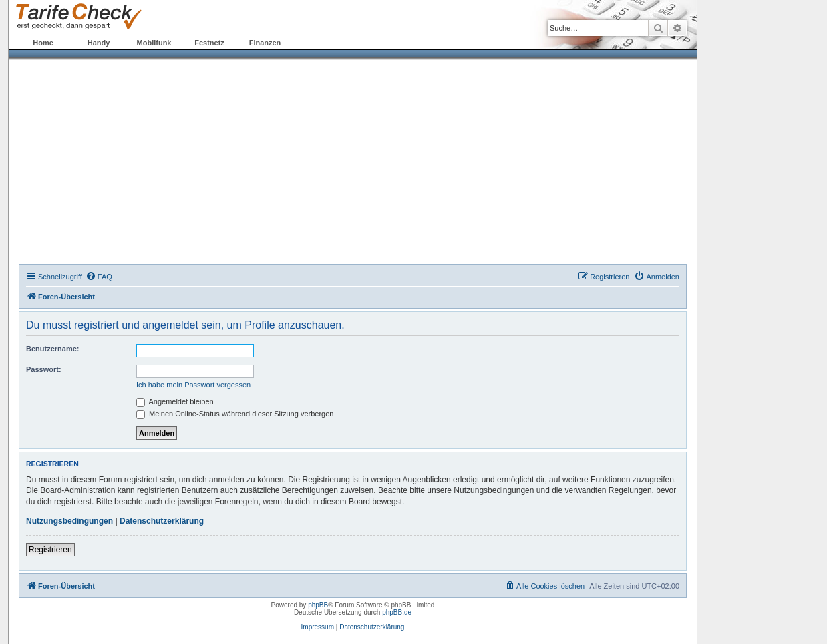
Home (43, 43)
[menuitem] (99, 277)
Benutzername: (52, 349)
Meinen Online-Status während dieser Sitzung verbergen (235, 414)
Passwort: (44, 369)
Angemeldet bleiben (175, 401)
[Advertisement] (353, 164)
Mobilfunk (154, 43)
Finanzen (265, 43)
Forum (320, 43)
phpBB (318, 605)
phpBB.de (397, 612)
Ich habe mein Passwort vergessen (193, 385)
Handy (99, 43)
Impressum (318, 627)
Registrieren (50, 550)
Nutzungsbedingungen (69, 521)
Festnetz (209, 43)
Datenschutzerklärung (162, 521)
